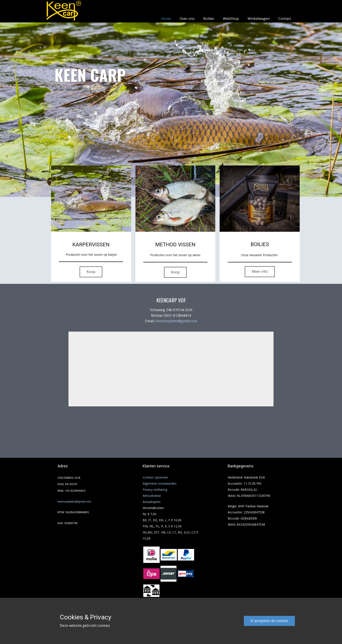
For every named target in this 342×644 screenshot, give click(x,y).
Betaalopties (152, 502)
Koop (91, 272)
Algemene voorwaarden (160, 483)
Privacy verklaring (155, 490)
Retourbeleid (152, 496)
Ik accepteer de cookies (269, 621)
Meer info (260, 271)
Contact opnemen (155, 477)
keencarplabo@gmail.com (176, 321)
